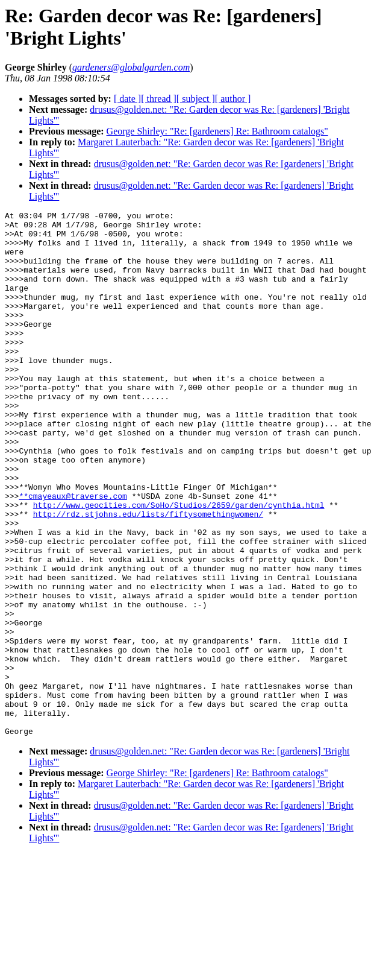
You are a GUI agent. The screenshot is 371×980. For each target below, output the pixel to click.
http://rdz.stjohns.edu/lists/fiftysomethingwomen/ (148, 575)
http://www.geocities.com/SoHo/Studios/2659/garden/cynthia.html (179, 564)
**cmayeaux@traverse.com (73, 554)
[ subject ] (196, 99)
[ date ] (127, 99)
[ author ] (233, 99)
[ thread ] (159, 99)
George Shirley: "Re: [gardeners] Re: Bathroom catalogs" (217, 131)
